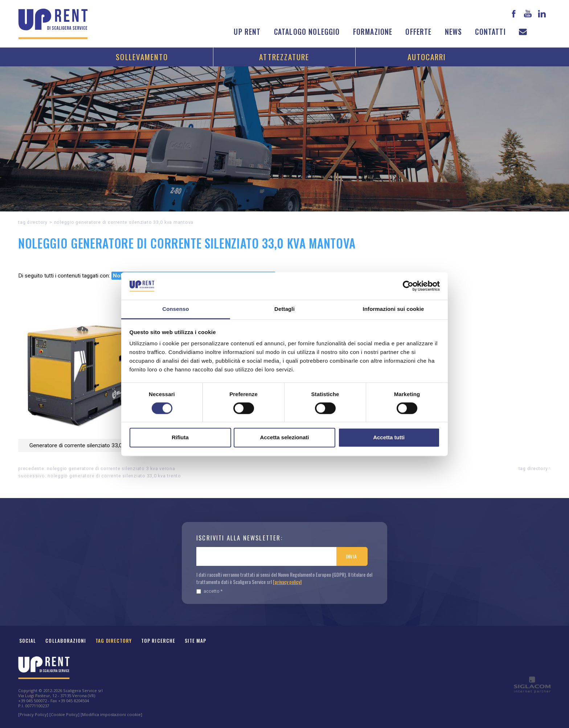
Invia (351, 556)
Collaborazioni (66, 641)
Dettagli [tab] (284, 309)
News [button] (454, 32)
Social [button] (28, 641)
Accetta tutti (389, 438)
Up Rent (247, 32)
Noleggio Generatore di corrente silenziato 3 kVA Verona (111, 468)
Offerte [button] (418, 32)
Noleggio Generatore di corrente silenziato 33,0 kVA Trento (114, 476)
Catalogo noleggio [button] (307, 32)
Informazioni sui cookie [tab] (394, 309)
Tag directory (33, 222)
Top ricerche (158, 641)
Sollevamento (142, 57)
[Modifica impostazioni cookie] (111, 714)
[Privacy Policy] (33, 714)
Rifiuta (180, 438)
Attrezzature (284, 57)
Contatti (490, 32)
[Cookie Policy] (64, 714)
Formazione (373, 32)
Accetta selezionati (284, 438)
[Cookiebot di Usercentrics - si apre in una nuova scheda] (408, 286)
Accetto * (209, 591)
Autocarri (427, 57)
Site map (196, 641)
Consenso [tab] (175, 309)
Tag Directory (114, 641)
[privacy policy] (287, 582)
